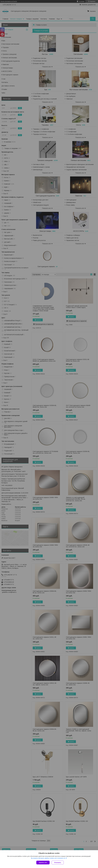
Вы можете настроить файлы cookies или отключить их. (48, 858)
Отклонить (58, 863)
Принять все (43, 863)
